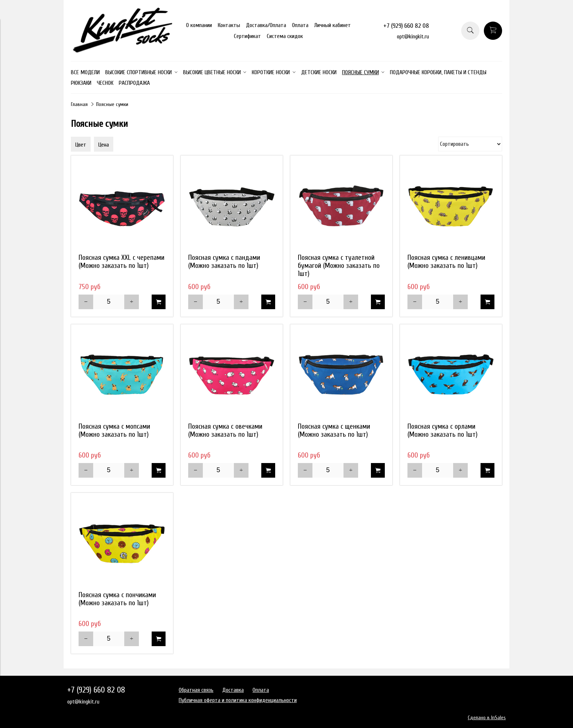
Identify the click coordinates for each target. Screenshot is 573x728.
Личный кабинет (333, 25)
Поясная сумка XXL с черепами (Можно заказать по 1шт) (122, 262)
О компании (199, 25)
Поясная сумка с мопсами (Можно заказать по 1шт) (114, 431)
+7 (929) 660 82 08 (406, 26)
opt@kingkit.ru (413, 37)
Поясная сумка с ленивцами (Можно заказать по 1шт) (446, 262)
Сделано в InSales (487, 718)
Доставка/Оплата (266, 25)
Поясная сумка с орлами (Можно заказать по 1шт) (443, 431)
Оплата (300, 25)
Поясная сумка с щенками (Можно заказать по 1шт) (334, 431)
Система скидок (285, 36)
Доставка (233, 690)
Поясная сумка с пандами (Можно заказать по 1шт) (224, 262)
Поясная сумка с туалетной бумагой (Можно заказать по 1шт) (339, 266)
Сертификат (247, 36)
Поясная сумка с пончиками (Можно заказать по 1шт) (117, 599)
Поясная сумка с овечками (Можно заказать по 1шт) (225, 431)
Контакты (229, 25)
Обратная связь (196, 690)
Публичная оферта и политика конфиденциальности (238, 700)
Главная (79, 104)
